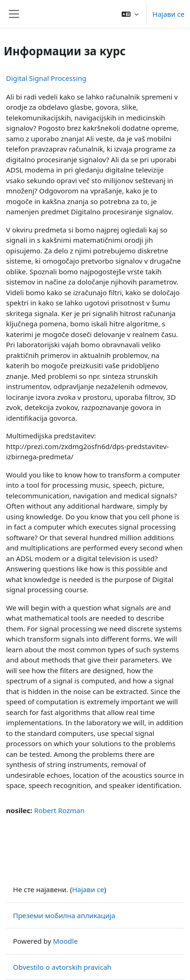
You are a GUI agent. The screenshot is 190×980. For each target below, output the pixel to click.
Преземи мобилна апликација (64, 915)
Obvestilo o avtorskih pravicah (62, 967)
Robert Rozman (59, 810)
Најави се (168, 14)
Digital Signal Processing (46, 78)
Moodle (65, 941)
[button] (130, 14)
